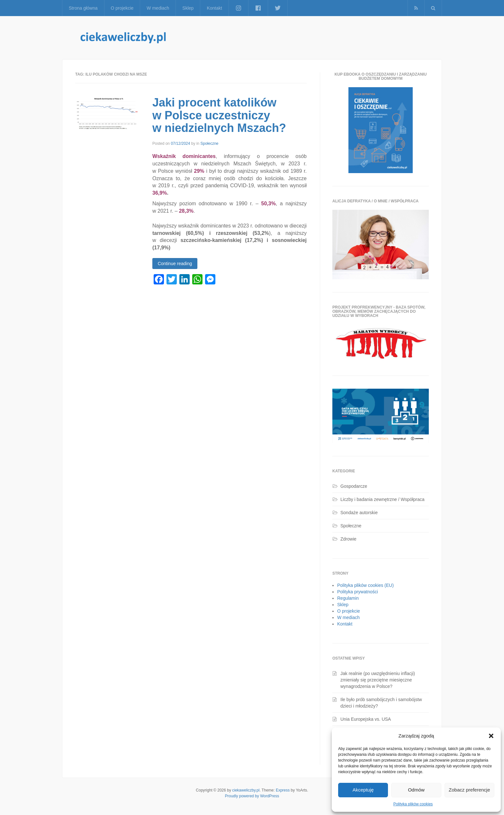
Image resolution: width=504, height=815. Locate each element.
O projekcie (122, 8)
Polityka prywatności (358, 592)
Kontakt (214, 8)
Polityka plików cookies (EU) (365, 585)
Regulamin (348, 598)
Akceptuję (363, 790)
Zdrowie (348, 539)
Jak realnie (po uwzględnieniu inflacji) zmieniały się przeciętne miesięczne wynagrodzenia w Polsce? (378, 680)
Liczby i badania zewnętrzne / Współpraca (382, 499)
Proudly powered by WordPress (252, 796)
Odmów (416, 790)
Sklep (188, 8)
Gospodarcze (354, 486)
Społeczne (209, 144)
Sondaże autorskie (359, 513)
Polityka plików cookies (413, 804)
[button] (491, 736)
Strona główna (83, 8)
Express (283, 790)
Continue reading (175, 264)
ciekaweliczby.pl (246, 790)
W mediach (158, 8)
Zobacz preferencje (469, 790)
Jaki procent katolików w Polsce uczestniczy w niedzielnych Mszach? (219, 115)
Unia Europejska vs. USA (366, 719)
